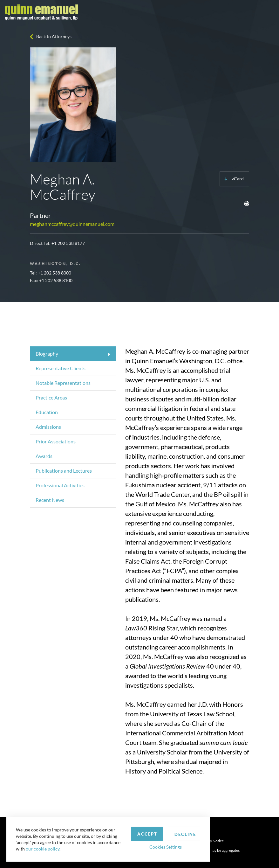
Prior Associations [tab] (56, 441)
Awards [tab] (44, 456)
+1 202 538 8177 (68, 243)
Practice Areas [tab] (51, 397)
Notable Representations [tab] (63, 383)
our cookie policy (43, 849)
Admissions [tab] (48, 427)
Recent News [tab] (50, 500)
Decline (185, 834)
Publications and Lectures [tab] (64, 471)
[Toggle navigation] (269, 12)
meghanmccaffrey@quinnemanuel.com (72, 224)
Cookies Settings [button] (166, 847)
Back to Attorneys (54, 36)
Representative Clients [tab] (61, 368)
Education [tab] (47, 412)
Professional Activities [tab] (60, 485)
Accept (147, 834)
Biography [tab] (47, 354)
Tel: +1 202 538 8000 (51, 273)
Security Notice (211, 841)
